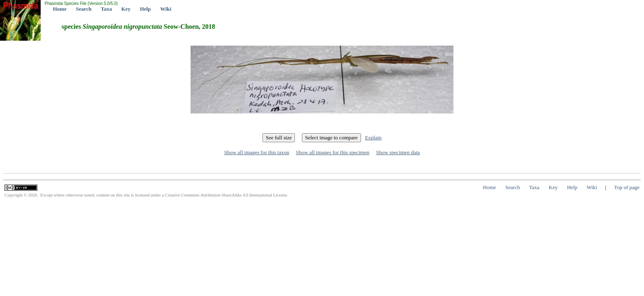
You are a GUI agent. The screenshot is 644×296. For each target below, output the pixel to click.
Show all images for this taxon (257, 152)
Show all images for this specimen (332, 152)
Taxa (107, 9)
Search (84, 9)
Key (126, 9)
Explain (373, 138)
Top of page (627, 187)
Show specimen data (398, 152)
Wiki (166, 9)
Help (145, 9)
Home (60, 9)
